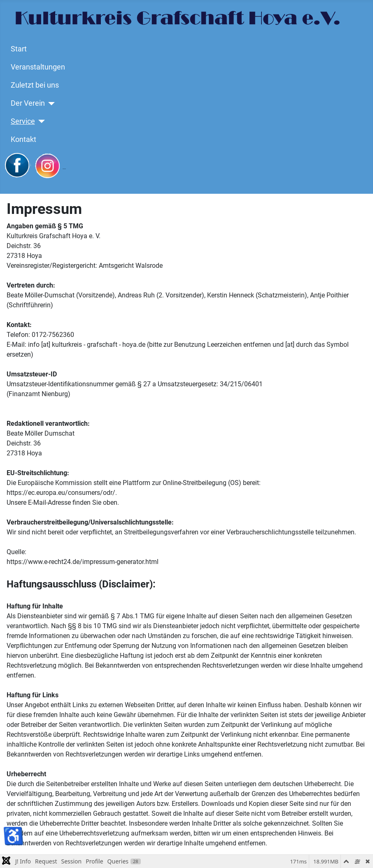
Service (23, 121)
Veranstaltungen (38, 67)
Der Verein (28, 103)
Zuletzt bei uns (35, 85)
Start (19, 49)
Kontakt (23, 139)
